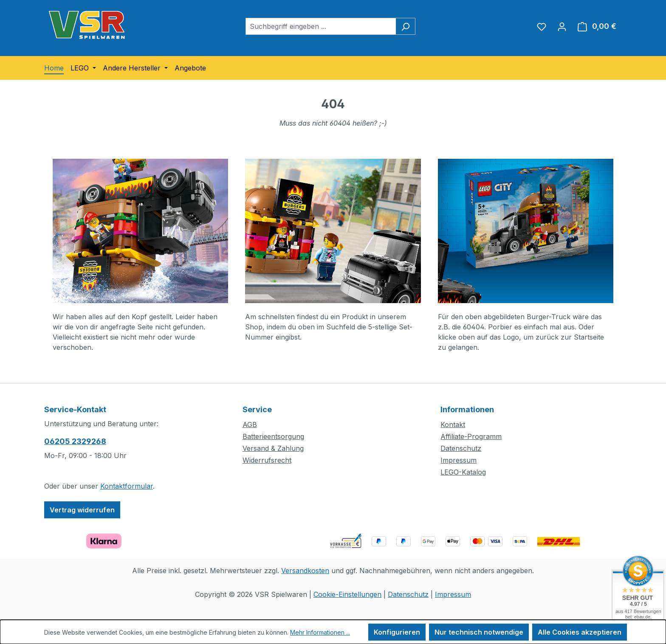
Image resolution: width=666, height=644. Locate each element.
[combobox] (321, 26)
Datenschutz (461, 448)
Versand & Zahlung (273, 448)
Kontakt (453, 425)
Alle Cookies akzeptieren (580, 632)
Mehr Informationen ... (320, 632)
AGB (250, 425)
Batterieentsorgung (273, 436)
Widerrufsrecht (267, 460)
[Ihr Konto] (562, 26)
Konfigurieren (397, 632)
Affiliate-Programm (471, 436)
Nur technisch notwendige (479, 632)
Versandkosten (305, 571)
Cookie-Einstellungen (347, 594)
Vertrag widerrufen (82, 510)
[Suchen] (405, 26)
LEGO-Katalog (463, 472)
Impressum (459, 460)
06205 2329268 (75, 441)
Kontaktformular (127, 486)
